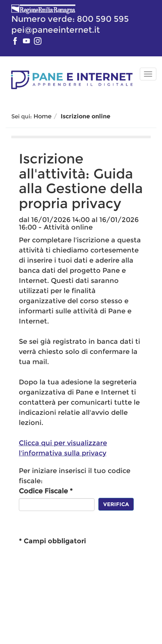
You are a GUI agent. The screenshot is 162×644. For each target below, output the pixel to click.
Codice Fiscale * (46, 491)
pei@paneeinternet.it (56, 30)
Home (43, 116)
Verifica (116, 504)
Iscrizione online (86, 116)
